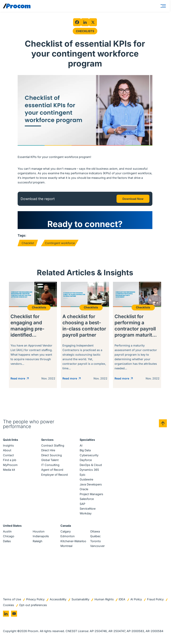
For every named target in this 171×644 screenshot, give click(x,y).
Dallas (7, 541)
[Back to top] (163, 423)
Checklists (85, 31)
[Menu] (164, 6)
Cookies (9, 605)
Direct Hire (48, 450)
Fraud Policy (155, 599)
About (7, 450)
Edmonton (68, 536)
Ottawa (95, 531)
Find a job (10, 460)
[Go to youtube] (14, 614)
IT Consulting (50, 465)
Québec (95, 536)
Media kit (9, 470)
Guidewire (86, 479)
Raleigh (38, 541)
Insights (8, 445)
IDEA (122, 599)
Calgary (66, 531)
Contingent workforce (60, 243)
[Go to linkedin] (6, 614)
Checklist (28, 243)
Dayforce (86, 460)
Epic (83, 475)
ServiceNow (88, 509)
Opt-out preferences (33, 605)
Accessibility (58, 599)
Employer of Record (54, 475)
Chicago (9, 536)
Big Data (85, 450)
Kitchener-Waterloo (73, 541)
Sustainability (80, 599)
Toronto (96, 541)
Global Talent (50, 460)
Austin (7, 531)
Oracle (84, 489)
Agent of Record (52, 470)
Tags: (22, 235)
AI (81, 445)
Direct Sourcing (52, 455)
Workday (86, 513)
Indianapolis (41, 536)
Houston (39, 531)
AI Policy (136, 599)
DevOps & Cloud (91, 465)
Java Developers (91, 484)
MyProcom (10, 465)
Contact (8, 455)
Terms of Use (12, 599)
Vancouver (97, 546)
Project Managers (91, 494)
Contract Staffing (53, 445)
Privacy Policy (35, 599)
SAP (82, 504)
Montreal (66, 546)
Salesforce (87, 499)
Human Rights (104, 599)
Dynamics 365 (89, 470)
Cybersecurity (89, 455)
